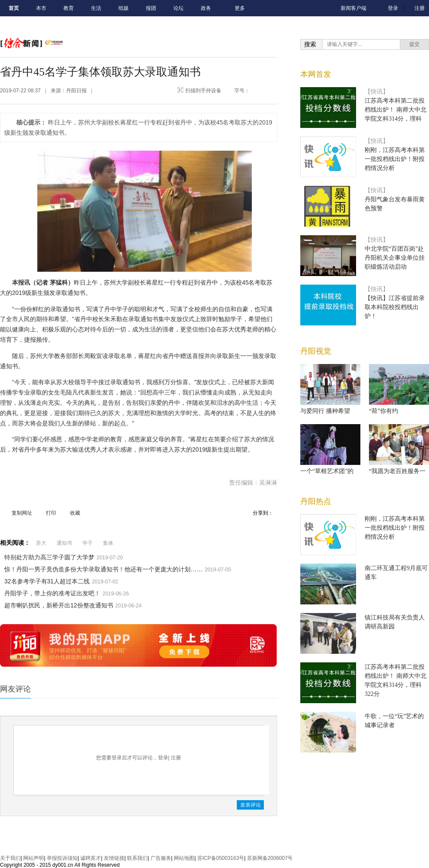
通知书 (64, 543)
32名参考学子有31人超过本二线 (47, 581)
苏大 (41, 543)
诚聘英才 (91, 858)
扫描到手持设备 (203, 91)
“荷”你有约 (384, 411)
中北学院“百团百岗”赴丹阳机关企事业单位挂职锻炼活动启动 (395, 258)
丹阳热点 (316, 501)
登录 (393, 8)
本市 (41, 8)
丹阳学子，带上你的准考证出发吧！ (52, 593)
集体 (108, 543)
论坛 (178, 8)
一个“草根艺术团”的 (327, 471)
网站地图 (184, 858)
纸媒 (124, 8)
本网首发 (316, 74)
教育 (69, 8)
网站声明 (33, 858)
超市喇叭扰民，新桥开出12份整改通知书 (59, 605)
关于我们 (10, 858)
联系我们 (137, 858)
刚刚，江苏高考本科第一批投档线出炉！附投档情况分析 (395, 159)
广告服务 (161, 858)
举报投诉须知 (62, 858)
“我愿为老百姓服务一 (397, 471)
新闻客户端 (353, 8)
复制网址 (22, 513)
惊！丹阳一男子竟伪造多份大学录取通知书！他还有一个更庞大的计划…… (103, 569)
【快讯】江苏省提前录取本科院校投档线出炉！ (395, 307)
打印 (51, 513)
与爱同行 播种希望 (325, 411)
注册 (420, 8)
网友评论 (15, 689)
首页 (14, 8)
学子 (88, 543)
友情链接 (114, 858)
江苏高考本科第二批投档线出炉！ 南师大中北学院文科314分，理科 (396, 110)
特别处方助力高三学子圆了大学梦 (49, 557)
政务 (206, 8)
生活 (96, 8)
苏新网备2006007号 (270, 858)
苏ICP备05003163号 (221, 858)
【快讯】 (377, 92)
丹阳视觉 (316, 351)
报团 (151, 8)
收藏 (75, 513)
